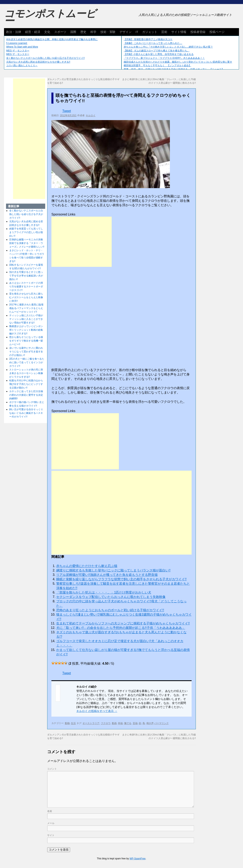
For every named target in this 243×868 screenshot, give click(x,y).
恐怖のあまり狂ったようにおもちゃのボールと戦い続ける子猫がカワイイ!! (110, 610)
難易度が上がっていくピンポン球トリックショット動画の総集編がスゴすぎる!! (26, 330)
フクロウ (106, 723)
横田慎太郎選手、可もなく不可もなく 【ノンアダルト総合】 (157, 65)
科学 (93, 32)
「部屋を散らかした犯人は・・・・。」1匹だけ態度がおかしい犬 (104, 592)
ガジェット (150, 32)
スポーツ (60, 32)
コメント (52, 769)
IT (137, 32)
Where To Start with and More (22, 47)
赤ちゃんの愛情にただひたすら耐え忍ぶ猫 (87, 566)
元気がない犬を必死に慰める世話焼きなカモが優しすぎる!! (38, 62)
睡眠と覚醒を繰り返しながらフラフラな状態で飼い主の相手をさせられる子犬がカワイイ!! (121, 579)
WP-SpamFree (137, 859)
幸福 (120, 723)
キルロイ (91, 115)
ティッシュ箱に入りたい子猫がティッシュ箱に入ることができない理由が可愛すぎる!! (26, 319)
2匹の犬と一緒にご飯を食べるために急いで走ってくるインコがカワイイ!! (27, 362)
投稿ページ (217, 32)
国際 (73, 32)
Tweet (67, 111)
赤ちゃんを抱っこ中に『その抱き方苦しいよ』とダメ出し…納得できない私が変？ (168, 47)
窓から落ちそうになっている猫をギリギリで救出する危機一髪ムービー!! (26, 341)
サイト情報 (179, 32)
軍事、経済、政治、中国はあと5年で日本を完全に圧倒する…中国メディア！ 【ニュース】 (174, 69)
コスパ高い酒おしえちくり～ (22, 65)
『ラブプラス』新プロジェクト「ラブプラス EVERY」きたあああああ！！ (164, 58)
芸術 (164, 32)
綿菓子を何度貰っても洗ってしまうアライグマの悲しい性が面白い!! (26, 232)
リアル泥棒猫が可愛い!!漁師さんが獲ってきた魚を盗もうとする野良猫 (107, 575)
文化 (47, 32)
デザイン (126, 32)
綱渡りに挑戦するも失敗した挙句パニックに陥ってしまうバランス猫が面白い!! (113, 570)
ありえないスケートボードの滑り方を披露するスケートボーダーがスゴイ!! (26, 287)
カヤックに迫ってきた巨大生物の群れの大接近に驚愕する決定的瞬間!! (26, 395)
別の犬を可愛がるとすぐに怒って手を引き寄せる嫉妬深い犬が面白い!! (26, 276)
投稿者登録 (198, 32)
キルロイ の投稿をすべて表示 (97, 711)
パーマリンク (161, 723)
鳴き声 (150, 723)
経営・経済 (33, 32)
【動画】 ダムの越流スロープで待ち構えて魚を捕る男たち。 (157, 51)
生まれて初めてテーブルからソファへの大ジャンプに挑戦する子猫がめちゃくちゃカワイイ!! (123, 623)
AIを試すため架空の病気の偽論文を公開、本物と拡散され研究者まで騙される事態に (52, 39)
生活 (73, 723)
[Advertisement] (82, 242)
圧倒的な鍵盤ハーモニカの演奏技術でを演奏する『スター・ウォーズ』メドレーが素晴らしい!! (27, 243)
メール (51, 823)
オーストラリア (91, 723)
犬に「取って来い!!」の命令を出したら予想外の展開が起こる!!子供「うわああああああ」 (121, 628)
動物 (67, 723)
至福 (135, 723)
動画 (114, 723)
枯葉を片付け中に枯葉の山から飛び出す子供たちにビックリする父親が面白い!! (26, 384)
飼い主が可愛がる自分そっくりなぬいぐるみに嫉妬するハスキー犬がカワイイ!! (26, 413)
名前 (50, 811)
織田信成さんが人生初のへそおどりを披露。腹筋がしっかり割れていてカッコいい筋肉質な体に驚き (178, 62)
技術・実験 (108, 32)
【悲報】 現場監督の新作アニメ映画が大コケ (148, 39)
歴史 (83, 32)
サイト (51, 835)
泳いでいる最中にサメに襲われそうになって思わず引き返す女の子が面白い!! (26, 352)
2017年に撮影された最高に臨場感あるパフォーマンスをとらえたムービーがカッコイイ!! (26, 308)
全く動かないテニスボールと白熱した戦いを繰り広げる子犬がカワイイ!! (45, 58)
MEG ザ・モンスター (18, 51)
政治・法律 (14, 32)
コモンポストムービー (50, 17)
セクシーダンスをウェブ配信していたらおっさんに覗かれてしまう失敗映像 (111, 597)
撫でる (128, 723)
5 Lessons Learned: (17, 43)
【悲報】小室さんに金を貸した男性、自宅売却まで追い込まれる (159, 54)
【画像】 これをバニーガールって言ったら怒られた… (153, 43)
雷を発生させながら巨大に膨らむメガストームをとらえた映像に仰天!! (26, 297)
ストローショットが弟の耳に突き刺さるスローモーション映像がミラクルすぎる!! (26, 373)
